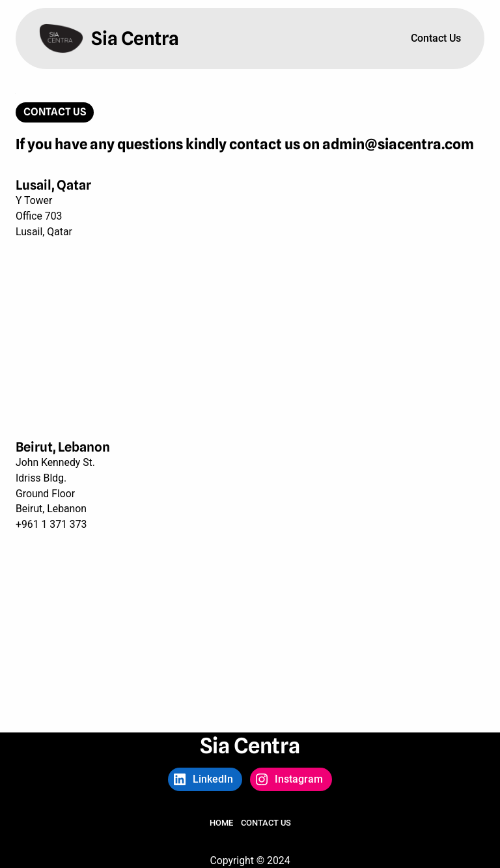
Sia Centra (135, 38)
